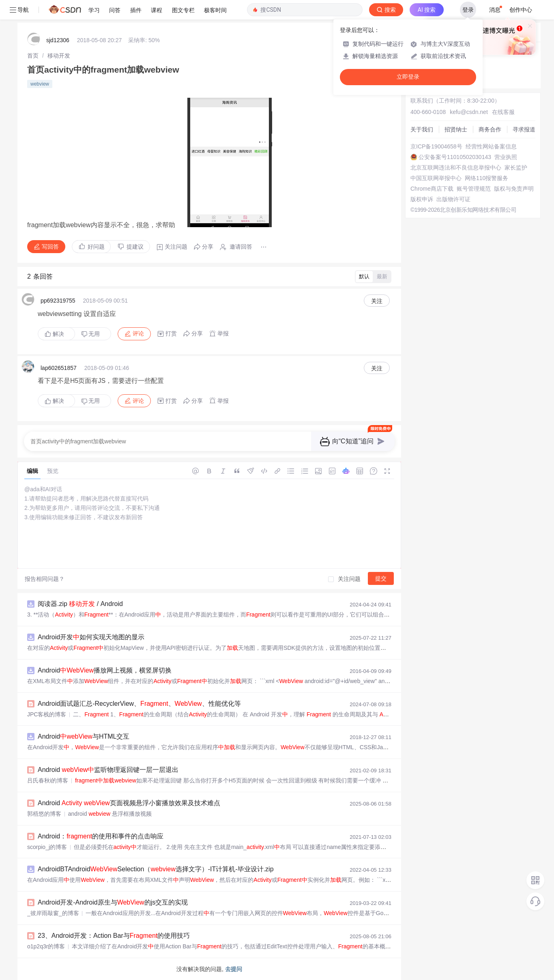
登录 (468, 10)
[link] (33, 56)
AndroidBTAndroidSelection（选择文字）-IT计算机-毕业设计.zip (156, 869)
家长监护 (516, 168)
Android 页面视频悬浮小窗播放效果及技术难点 (129, 803)
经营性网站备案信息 (491, 146)
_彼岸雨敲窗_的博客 (53, 913)
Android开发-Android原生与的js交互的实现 (113, 902)
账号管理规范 (474, 189)
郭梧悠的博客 (44, 814)
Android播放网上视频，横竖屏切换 (105, 670)
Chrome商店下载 (432, 189)
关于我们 (422, 129)
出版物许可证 (453, 199)
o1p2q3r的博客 (46, 946)
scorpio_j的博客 (47, 847)
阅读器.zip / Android (80, 604)
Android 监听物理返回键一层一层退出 (108, 770)
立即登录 (408, 77)
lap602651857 (59, 368)
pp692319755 (58, 301)
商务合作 (490, 129)
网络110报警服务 (486, 178)
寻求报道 (524, 129)
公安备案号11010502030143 (455, 157)
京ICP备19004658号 (436, 146)
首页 (33, 56)
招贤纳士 (456, 129)
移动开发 (59, 56)
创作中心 (521, 10)
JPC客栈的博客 (47, 714)
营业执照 (506, 157)
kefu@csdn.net (469, 112)
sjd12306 (58, 40)
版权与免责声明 (514, 189)
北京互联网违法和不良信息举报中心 (456, 168)
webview (40, 84)
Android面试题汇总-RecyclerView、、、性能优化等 (139, 704)
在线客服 (503, 112)
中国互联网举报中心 (436, 178)
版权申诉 (422, 199)
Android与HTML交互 (84, 736)
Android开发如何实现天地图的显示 (91, 637)
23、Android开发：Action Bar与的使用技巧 (114, 936)
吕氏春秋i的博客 (48, 780)
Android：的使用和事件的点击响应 (101, 836)
